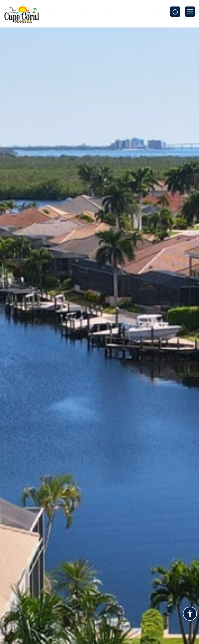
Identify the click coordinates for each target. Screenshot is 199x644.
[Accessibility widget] (190, 614)
